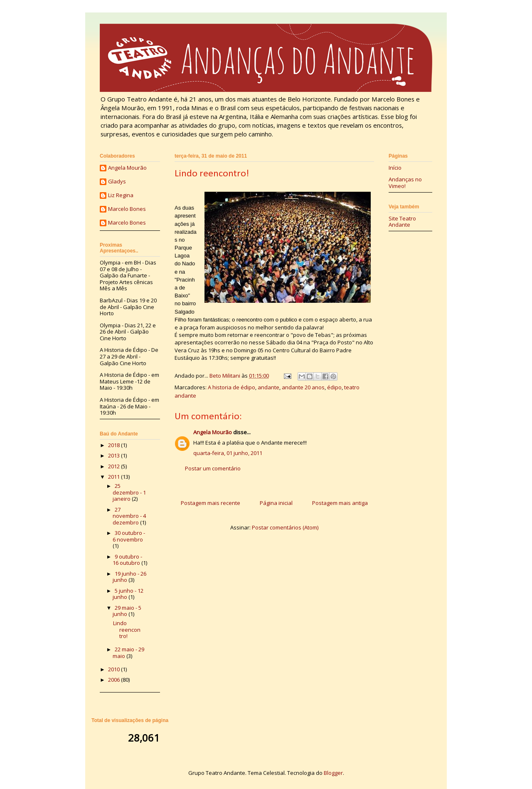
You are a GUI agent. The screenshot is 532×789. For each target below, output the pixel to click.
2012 (115, 466)
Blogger (333, 773)
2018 (115, 445)
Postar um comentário (213, 468)
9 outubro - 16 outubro (127, 560)
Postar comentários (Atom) (285, 527)
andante (268, 387)
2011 (115, 477)
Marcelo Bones (127, 209)
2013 (115, 455)
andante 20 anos (303, 387)
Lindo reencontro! (127, 629)
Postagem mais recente (211, 503)
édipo (334, 387)
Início (395, 168)
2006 (115, 680)
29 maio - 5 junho (127, 611)
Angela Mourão (213, 432)
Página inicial (276, 503)
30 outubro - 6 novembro (129, 536)
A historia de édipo (232, 387)
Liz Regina (121, 195)
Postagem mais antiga (340, 503)
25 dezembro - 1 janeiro (129, 492)
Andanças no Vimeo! (405, 183)
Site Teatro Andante (402, 222)
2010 (115, 669)
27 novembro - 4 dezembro (129, 516)
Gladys (117, 182)
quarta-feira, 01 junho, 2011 (228, 453)
